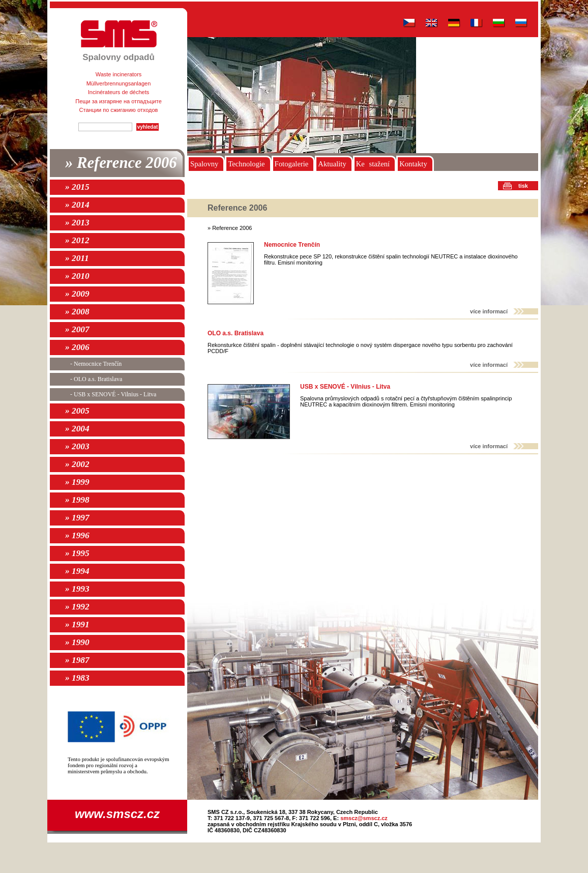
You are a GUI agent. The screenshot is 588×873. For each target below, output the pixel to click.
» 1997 (77, 518)
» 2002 (77, 464)
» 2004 (77, 429)
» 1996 (77, 535)
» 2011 (77, 258)
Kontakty (413, 164)
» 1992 (77, 607)
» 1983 (77, 678)
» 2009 (77, 294)
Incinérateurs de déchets (119, 92)
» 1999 (77, 482)
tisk (523, 186)
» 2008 (77, 312)
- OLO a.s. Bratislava (96, 379)
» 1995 (77, 553)
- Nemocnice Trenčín (96, 364)
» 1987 (77, 660)
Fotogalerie (292, 164)
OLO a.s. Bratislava (236, 333)
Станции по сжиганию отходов (119, 110)
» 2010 (77, 276)
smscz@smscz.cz (364, 818)
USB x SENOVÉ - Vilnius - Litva (345, 387)
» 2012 (77, 240)
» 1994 (77, 571)
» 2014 (77, 205)
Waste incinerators (119, 74)
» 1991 (77, 624)
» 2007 (77, 329)
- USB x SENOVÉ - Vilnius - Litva (113, 394)
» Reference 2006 (121, 163)
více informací (489, 311)
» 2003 (77, 446)
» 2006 (77, 347)
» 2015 (77, 187)
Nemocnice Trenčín (292, 245)
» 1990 (77, 642)
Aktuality (332, 164)
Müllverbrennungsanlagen (119, 83)
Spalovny (204, 164)
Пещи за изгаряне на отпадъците (119, 101)
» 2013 (77, 223)
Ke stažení (373, 164)
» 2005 (77, 411)
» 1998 (77, 500)
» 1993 (77, 589)
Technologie (246, 164)
